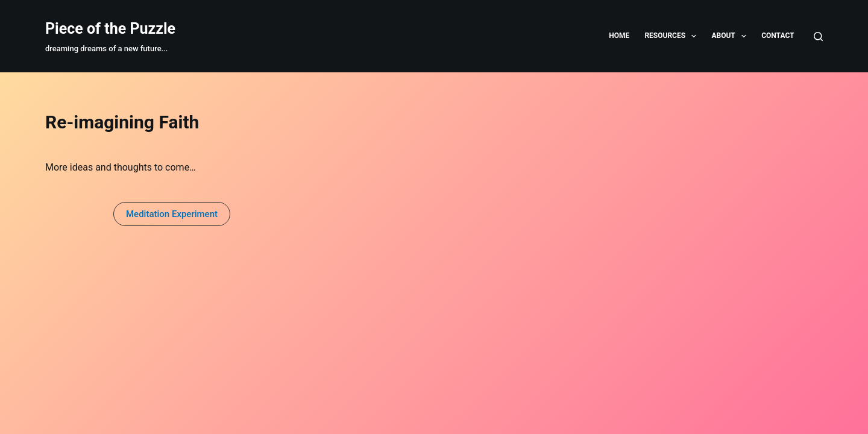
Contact (778, 36)
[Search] (818, 36)
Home (619, 36)
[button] (172, 214)
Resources (673, 36)
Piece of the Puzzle (110, 29)
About (731, 36)
